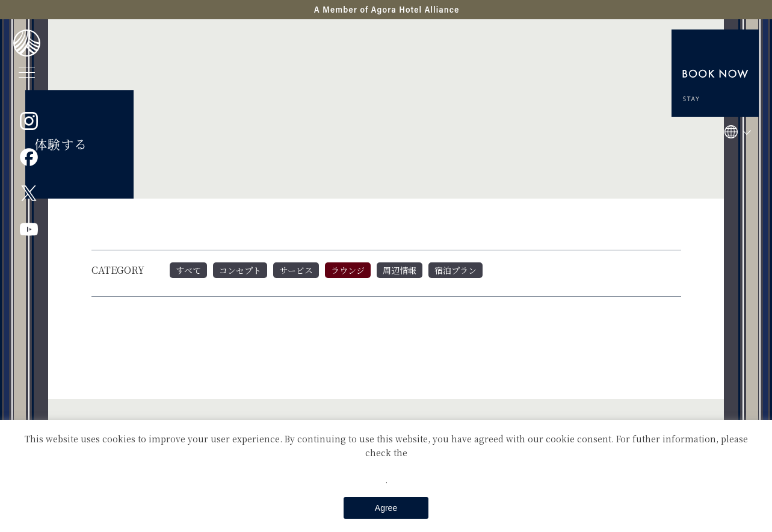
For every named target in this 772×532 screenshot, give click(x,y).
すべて (188, 270)
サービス (296, 270)
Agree (386, 508)
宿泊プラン (455, 270)
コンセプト (240, 270)
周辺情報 (400, 270)
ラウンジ (348, 270)
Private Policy (386, 466)
